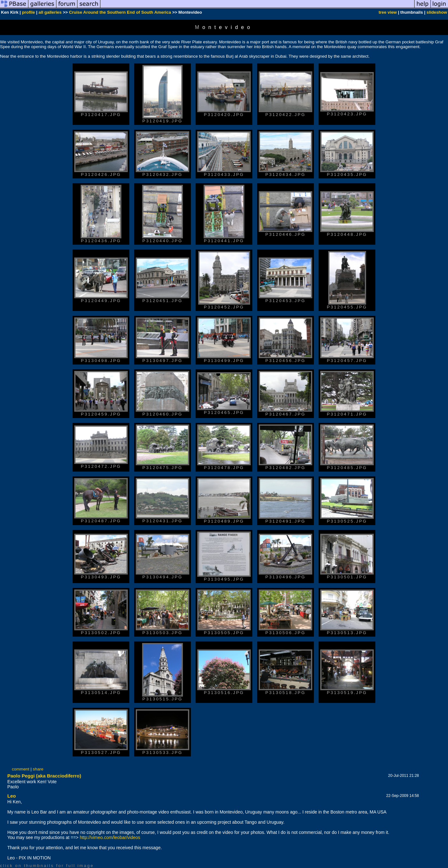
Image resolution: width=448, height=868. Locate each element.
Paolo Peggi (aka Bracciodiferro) (44, 776)
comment (21, 769)
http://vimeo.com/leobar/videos (110, 837)
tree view (388, 12)
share (38, 769)
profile (29, 12)
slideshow (437, 12)
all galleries (50, 12)
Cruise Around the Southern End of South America (120, 12)
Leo (12, 796)
